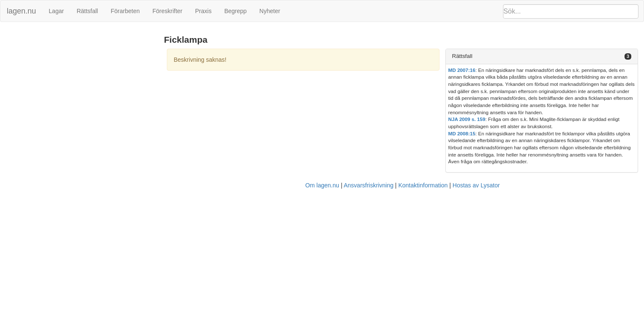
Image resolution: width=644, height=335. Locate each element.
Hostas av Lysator (476, 185)
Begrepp (236, 11)
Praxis (203, 11)
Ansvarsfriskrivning (369, 185)
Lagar (56, 11)
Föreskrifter (167, 11)
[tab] (542, 56)
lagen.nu (21, 11)
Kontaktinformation (423, 185)
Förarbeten (125, 11)
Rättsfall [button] (462, 56)
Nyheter (270, 11)
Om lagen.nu (322, 185)
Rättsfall (87, 11)
